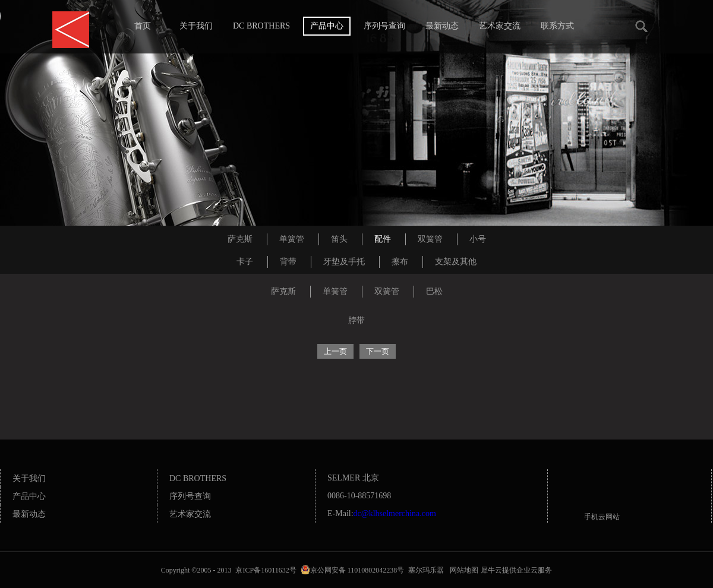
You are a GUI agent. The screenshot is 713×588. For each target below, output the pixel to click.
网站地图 (462, 570)
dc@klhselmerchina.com (395, 513)
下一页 (378, 351)
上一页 (335, 351)
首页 (143, 26)
